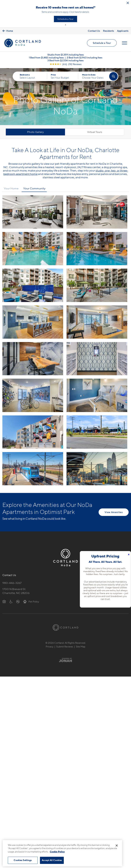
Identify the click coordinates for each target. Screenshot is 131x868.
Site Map (81, 646)
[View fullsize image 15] (97, 469)
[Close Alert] (128, 3)
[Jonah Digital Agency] (66, 660)
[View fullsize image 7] (97, 322)
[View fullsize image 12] (33, 432)
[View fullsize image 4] (33, 285)
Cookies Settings (23, 860)
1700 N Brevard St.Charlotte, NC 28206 (16, 591)
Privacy (50, 646)
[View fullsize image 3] (97, 249)
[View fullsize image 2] (33, 249)
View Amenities (114, 512)
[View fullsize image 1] (97, 212)
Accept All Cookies (52, 860)
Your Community (34, 188)
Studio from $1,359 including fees (66, 55)
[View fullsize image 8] (33, 359)
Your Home (11, 188)
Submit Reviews (65, 646)
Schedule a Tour (65, 19)
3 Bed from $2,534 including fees (65, 60)
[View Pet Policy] (31, 601)
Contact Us (94, 31)
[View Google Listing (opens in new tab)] (66, 64)
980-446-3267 (12, 583)
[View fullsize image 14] (33, 469)
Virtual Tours (95, 132)
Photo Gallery (35, 132)
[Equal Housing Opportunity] (4, 601)
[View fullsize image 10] (33, 395)
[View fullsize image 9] (97, 359)
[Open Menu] (125, 43)
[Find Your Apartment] (113, 76)
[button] (65, 25)
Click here (74, 12)
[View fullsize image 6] (33, 322)
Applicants (123, 31)
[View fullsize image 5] (97, 285)
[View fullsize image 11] (97, 395)
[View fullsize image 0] (33, 212)
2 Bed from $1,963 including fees (85, 57)
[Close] (117, 846)
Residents (108, 31)
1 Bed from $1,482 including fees (46, 57)
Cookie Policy (57, 852)
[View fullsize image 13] (97, 432)
